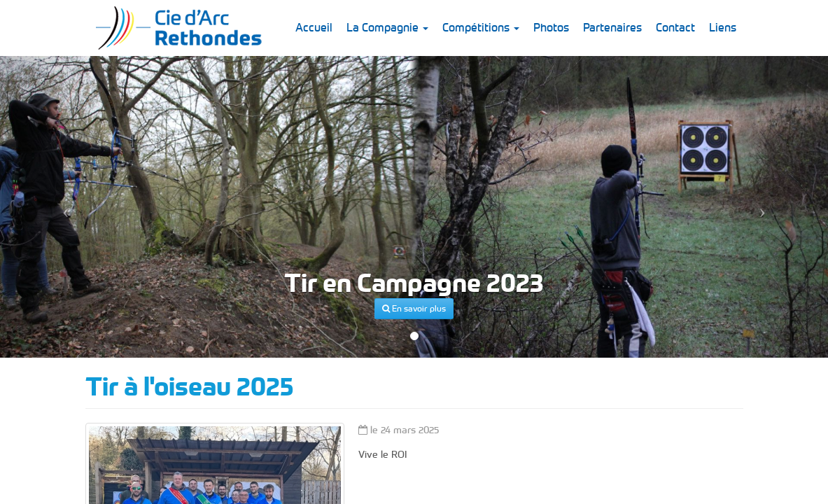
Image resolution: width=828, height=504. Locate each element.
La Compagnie (387, 28)
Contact (675, 28)
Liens (723, 28)
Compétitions (481, 28)
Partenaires (612, 28)
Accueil (314, 28)
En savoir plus (414, 308)
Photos (551, 28)
